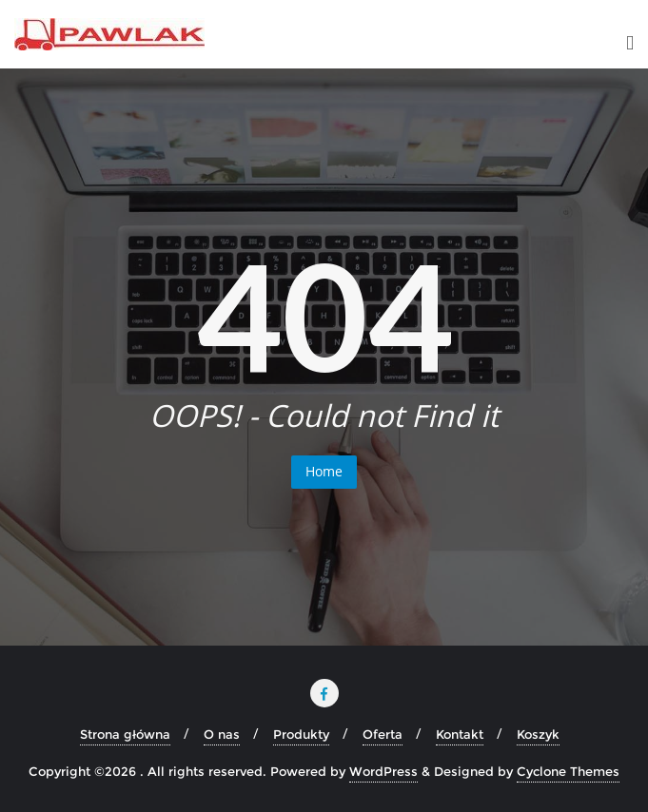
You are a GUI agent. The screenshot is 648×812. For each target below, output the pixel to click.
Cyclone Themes (568, 771)
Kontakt (460, 734)
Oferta (383, 734)
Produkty (301, 734)
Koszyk (538, 734)
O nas (222, 734)
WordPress (383, 771)
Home (324, 471)
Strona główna (125, 734)
